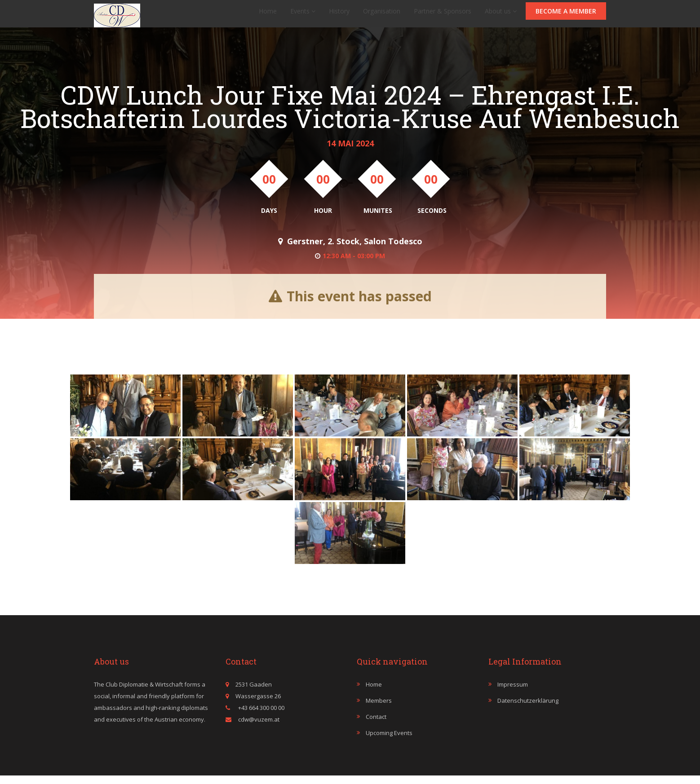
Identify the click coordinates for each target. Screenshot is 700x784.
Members (379, 709)
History (339, 15)
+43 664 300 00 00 (261, 716)
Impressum (513, 693)
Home (268, 15)
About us (501, 15)
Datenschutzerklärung (528, 709)
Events (303, 15)
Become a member (566, 15)
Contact (376, 725)
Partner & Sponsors (443, 15)
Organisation (382, 15)
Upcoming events (389, 741)
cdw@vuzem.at (259, 728)
